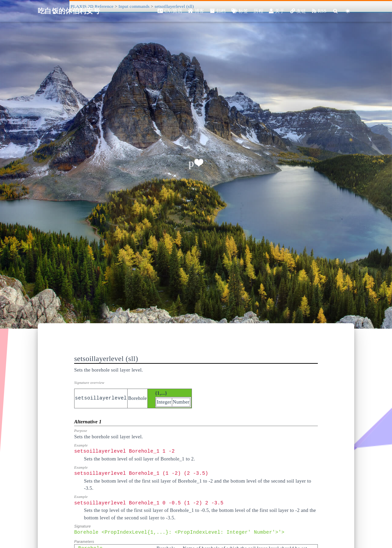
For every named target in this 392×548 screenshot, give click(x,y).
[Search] (336, 11)
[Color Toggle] (348, 11)
